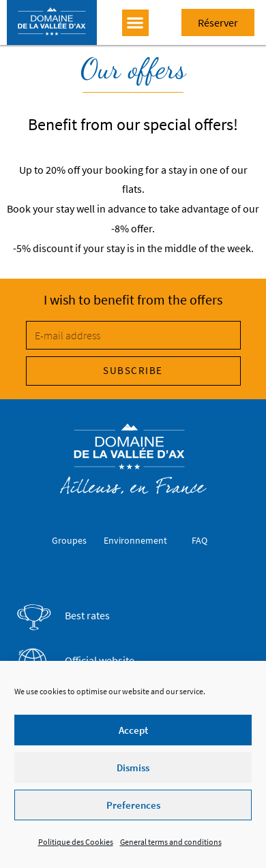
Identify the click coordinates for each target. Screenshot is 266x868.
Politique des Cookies (76, 842)
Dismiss (133, 768)
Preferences (133, 805)
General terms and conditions (171, 842)
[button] (135, 23)
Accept (133, 730)
